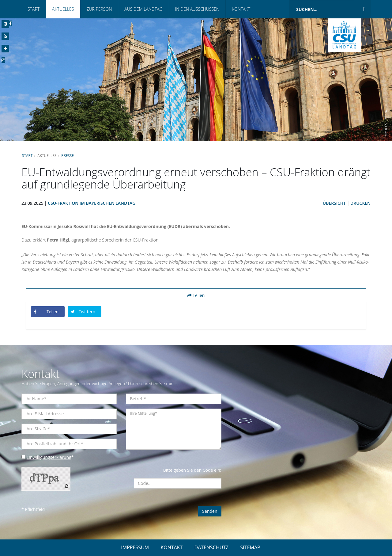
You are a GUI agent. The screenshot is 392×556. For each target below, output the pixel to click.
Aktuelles (63, 9)
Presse (68, 155)
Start (34, 9)
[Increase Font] (5, 49)
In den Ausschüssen (197, 9)
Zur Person (99, 9)
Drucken (360, 203)
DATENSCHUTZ (212, 547)
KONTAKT (171, 547)
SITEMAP (250, 547)
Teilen (196, 295)
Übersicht (334, 203)
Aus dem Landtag (143, 9)
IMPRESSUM (135, 547)
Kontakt (241, 9)
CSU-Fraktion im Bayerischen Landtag (92, 203)
